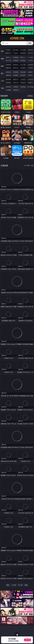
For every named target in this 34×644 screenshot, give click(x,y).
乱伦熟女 (23, 68)
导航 (2, 88)
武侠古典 (30, 79)
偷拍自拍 (16, 65)
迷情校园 (8, 83)
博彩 (2, 51)
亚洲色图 (16, 72)
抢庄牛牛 (30, 53)
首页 (8, 585)
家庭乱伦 (16, 79)
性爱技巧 (30, 83)
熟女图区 (23, 75)
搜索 (30, 43)
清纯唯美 (16, 75)
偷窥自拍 (8, 72)
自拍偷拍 (16, 57)
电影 (2, 66)
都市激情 (8, 79)
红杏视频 (8, 90)
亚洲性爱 (8, 65)
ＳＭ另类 (30, 60)
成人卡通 (23, 65)
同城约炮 (8, 87)
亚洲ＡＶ (8, 57)
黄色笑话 (23, 83)
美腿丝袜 (8, 75)
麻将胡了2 (8, 53)
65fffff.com (17, 38)
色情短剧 (16, 90)
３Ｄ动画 (30, 57)
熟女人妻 (8, 60)
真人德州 (16, 50)
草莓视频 (23, 87)
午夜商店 (16, 87)
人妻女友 (23, 79)
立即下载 (27, 640)
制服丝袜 (8, 68)
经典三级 (16, 68)
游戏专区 (30, 50)
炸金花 (16, 53)
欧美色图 (23, 72)
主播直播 (23, 60)
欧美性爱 (30, 65)
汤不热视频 (30, 87)
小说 (2, 81)
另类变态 (30, 68)
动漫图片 (30, 72)
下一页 (20, 585)
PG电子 (8, 50)
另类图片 (30, 75)
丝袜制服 (16, 60)
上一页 (14, 585)
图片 (2, 73)
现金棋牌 (23, 53)
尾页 (26, 585)
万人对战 (23, 50)
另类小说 (16, 83)
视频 (2, 59)
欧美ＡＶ (23, 57)
